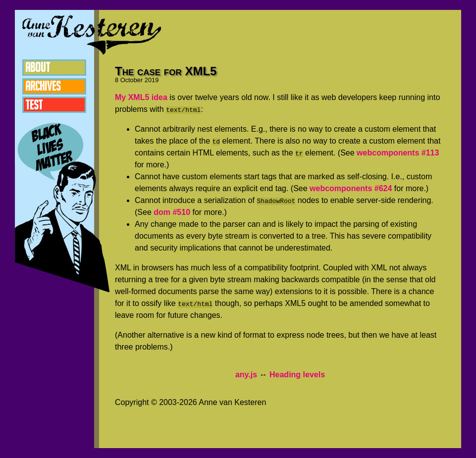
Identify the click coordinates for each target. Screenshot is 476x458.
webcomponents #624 (351, 188)
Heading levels (297, 375)
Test (35, 107)
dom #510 (172, 212)
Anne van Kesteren (92, 35)
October (132, 80)
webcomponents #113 (398, 153)
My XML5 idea (141, 97)
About (39, 68)
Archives (44, 88)
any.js (246, 375)
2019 (152, 80)
